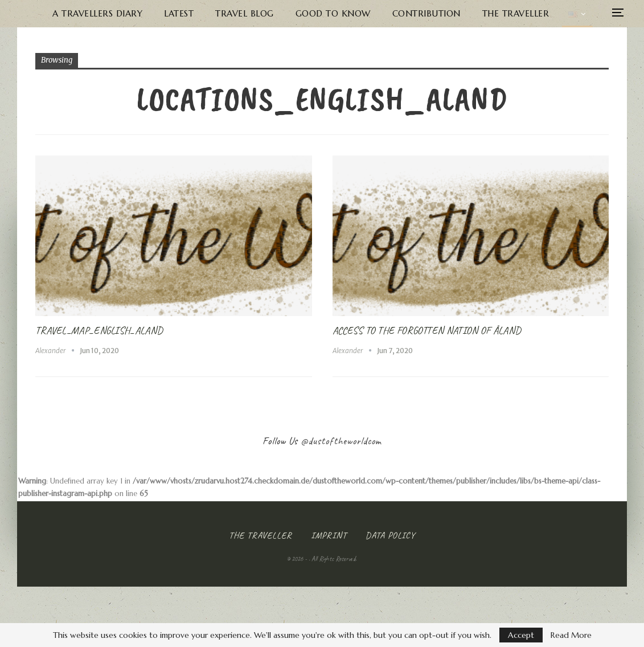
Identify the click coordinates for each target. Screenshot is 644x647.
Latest (198, 13)
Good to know (351, 13)
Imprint (329, 535)
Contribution (445, 13)
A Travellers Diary (116, 13)
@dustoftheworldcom (341, 441)
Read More (571, 635)
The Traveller (534, 13)
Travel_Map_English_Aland (99, 330)
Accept (521, 635)
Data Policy (390, 535)
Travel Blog (263, 13)
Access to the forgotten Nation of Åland (427, 330)
